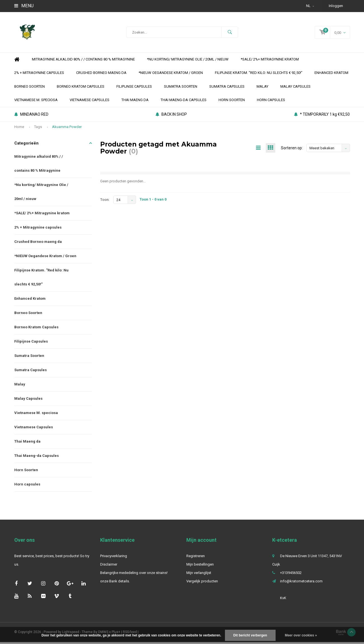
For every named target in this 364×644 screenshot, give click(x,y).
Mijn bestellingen (200, 566)
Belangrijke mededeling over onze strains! (134, 575)
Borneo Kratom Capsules (81, 88)
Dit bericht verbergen (250, 635)
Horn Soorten (232, 102)
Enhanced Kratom (331, 75)
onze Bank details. (115, 583)
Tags (38, 129)
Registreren (196, 558)
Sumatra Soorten (181, 88)
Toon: (105, 202)
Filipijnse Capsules (134, 88)
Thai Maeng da (135, 102)
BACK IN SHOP (171, 116)
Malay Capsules (295, 88)
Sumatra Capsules (227, 88)
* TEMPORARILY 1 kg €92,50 (322, 116)
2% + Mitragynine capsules (39, 75)
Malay (262, 88)
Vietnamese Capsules (90, 102)
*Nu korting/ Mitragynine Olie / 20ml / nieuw (188, 61)
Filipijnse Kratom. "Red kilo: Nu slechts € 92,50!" (259, 75)
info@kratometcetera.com (301, 583)
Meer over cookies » (301, 635)
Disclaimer (109, 566)
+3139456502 (291, 575)
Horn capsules (271, 102)
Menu (24, 6)
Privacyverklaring (114, 558)
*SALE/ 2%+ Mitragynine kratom (270, 61)
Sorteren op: (292, 150)
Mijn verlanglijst (199, 575)
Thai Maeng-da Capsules (184, 102)
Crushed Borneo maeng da (101, 75)
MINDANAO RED (31, 116)
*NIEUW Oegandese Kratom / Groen (171, 75)
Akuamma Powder (67, 129)
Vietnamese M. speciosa (36, 102)
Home (17, 61)
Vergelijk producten (202, 583)
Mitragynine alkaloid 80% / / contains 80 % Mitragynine (83, 61)
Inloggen (336, 6)
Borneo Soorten (30, 88)
